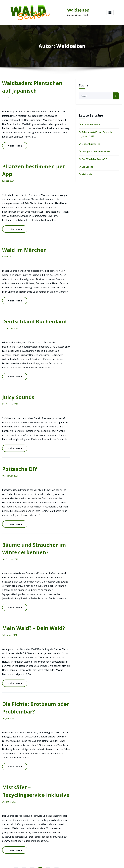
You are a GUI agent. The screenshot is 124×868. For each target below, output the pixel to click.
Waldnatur (89, 841)
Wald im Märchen (21, 220)
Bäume (88, 812)
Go (116, 96)
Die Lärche (87, 164)
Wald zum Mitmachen (94, 835)
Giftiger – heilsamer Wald (95, 149)
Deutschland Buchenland (29, 285)
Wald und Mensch (92, 829)
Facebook (65, 782)
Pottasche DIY (18, 416)
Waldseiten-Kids (92, 846)
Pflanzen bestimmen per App (34, 155)
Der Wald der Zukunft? (93, 157)
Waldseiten (77, 10)
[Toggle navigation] (110, 12)
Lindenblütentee (90, 142)
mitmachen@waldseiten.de (29, 838)
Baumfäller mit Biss (92, 124)
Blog (86, 818)
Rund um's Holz (91, 823)
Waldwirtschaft (91, 852)
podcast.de (85, 782)
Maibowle (87, 171)
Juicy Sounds (16, 351)
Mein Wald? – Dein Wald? (29, 554)
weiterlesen (13, 136)
